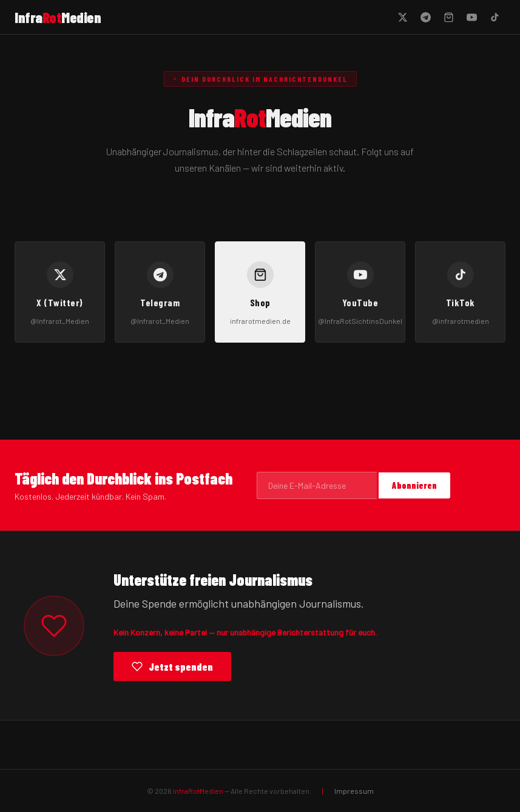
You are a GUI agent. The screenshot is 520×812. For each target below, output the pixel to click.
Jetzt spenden (172, 666)
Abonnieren (414, 485)
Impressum (354, 791)
